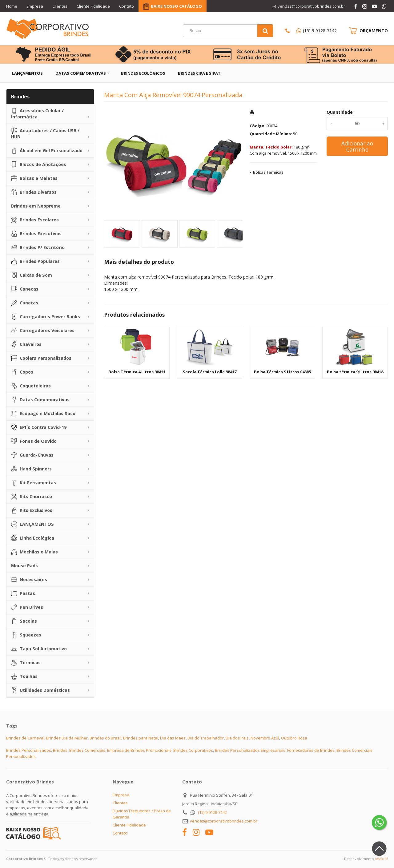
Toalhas (24, 676)
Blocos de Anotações (39, 164)
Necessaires (29, 580)
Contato (127, 6)
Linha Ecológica (33, 538)
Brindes (60, 750)
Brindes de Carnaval (25, 738)
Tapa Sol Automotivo (39, 649)
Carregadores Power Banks (46, 317)
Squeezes (26, 635)
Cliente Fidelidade (93, 6)
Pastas (23, 593)
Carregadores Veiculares (43, 331)
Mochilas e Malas (34, 552)
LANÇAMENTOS (32, 524)
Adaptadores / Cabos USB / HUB (45, 134)
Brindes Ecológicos (143, 73)
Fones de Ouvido (34, 441)
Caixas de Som (32, 275)
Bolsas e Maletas (34, 178)
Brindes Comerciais (87, 750)
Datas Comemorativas (81, 73)
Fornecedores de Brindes (311, 750)
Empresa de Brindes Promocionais (139, 750)
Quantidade (340, 112)
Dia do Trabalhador (206, 738)
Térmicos (26, 663)
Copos (22, 372)
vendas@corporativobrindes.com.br (224, 821)
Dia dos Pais (237, 738)
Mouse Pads (24, 566)
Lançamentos (27, 73)
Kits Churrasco (32, 497)
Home (12, 6)
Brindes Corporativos (193, 750)
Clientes (60, 6)
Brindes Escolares (35, 220)
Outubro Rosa (294, 738)
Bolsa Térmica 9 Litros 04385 (282, 372)
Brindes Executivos (36, 234)
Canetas (25, 303)
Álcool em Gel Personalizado (47, 151)
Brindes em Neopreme (36, 206)
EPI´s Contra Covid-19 (39, 427)
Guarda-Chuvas (32, 455)
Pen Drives (27, 607)
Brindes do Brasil (105, 738)
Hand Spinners (31, 469)
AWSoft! (381, 859)
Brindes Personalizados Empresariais (250, 750)
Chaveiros (26, 344)
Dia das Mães (173, 738)
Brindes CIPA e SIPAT (199, 73)
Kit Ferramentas (34, 483)
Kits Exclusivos (32, 510)
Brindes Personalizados (29, 750)
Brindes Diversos (34, 192)
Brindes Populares (35, 261)
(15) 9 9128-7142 (320, 31)
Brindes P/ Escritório (38, 248)
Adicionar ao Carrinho (357, 146)
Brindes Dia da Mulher (67, 738)
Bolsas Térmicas (268, 172)
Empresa (35, 6)
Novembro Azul (265, 738)
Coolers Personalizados (41, 358)
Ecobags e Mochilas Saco (43, 414)
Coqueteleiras (31, 386)
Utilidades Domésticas (40, 690)
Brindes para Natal (141, 738)
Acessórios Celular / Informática (37, 114)
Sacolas (24, 621)
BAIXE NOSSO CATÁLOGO (176, 6)
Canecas (25, 289)
